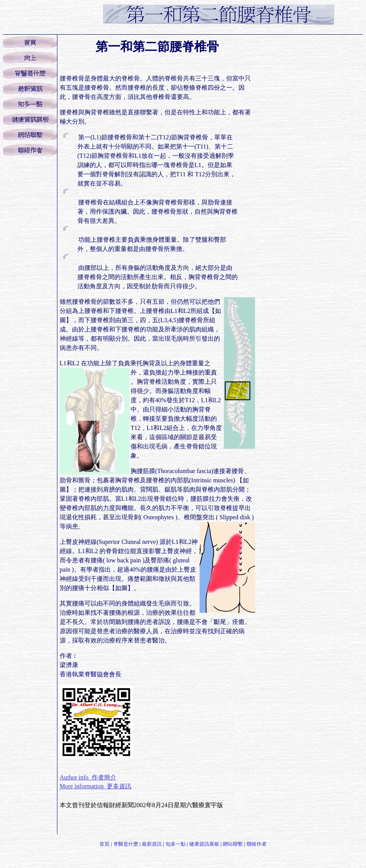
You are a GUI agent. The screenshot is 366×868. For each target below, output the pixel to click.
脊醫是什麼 (126, 844)
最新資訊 (152, 844)
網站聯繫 (233, 844)
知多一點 (176, 844)
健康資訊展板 (204, 844)
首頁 (104, 844)
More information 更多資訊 (96, 786)
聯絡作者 (257, 844)
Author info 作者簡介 (88, 777)
